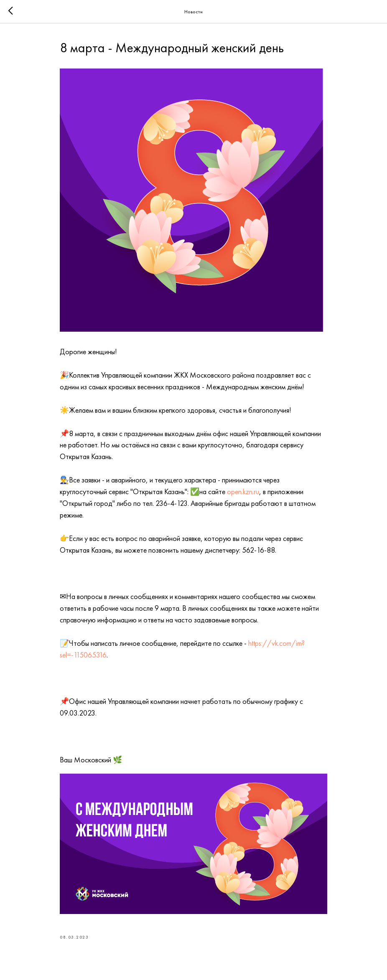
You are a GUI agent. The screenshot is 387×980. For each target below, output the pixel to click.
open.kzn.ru (243, 491)
